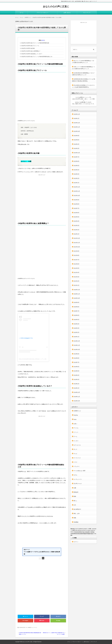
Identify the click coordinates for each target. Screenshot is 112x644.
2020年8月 (76, 307)
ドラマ (75, 462)
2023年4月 (76, 170)
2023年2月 (76, 178)
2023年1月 (76, 183)
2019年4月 (76, 375)
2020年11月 (77, 294)
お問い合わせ (86, 1)
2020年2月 (76, 332)
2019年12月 (77, 341)
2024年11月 (77, 127)
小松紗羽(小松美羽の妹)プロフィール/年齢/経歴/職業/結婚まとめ (36, 57)
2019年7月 (76, 362)
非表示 (43, 40)
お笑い (75, 424)
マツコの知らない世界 (79, 471)
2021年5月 (76, 268)
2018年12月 (77, 392)
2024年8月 (76, 140)
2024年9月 (76, 136)
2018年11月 (77, 397)
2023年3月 (76, 174)
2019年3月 (76, 379)
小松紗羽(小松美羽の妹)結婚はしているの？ (31, 54)
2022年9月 (76, 200)
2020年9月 (76, 302)
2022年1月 (76, 234)
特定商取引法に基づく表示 (68, 1)
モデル (75, 475)
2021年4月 (76, 272)
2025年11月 (77, 114)
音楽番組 (76, 522)
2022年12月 (77, 187)
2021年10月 (77, 247)
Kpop (75, 419)
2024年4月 (76, 144)
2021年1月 (76, 285)
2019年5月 (76, 371)
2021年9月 (76, 251)
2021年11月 (77, 243)
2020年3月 (76, 328)
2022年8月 (76, 204)
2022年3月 (76, 225)
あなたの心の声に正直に (56, 6)
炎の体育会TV (77, 509)
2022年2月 (76, 230)
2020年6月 (76, 315)
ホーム (22, 13)
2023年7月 (76, 157)
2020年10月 (77, 298)
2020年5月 (76, 320)
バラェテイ (77, 466)
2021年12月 (77, 238)
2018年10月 (77, 401)
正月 (75, 505)
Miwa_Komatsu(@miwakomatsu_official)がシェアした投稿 (33, 359)
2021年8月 (76, 255)
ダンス (75, 449)
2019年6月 (76, 367)
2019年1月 (76, 388)
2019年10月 (77, 349)
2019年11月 (77, 345)
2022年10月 (77, 195)
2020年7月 (76, 311)
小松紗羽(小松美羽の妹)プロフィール (30, 46)
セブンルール (77, 445)
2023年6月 (76, 161)
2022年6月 (76, 213)
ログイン (76, 542)
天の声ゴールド (78, 484)
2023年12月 (77, 153)
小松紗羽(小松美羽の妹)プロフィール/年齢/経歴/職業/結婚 (34, 43)
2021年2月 (76, 281)
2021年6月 (76, 264)
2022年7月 (76, 208)
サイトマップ (94, 1)
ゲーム (75, 436)
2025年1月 (76, 118)
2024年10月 (77, 131)
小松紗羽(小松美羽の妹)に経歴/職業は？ (30, 51)
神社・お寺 (77, 513)
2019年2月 (76, 384)
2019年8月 (76, 358)
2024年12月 (77, 123)
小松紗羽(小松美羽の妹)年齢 (27, 48)
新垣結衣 (76, 492)
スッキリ (76, 441)
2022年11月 (77, 191)
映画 (75, 496)
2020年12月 (77, 290)
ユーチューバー (78, 479)
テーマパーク (77, 458)
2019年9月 (76, 354)
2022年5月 (76, 217)
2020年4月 (76, 324)
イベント (76, 432)
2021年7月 (76, 260)
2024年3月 (76, 148)
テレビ (36, 628)
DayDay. (76, 415)
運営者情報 (78, 1)
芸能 (75, 518)
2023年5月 (76, 166)
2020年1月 (76, 337)
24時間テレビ (31, 628)
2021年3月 (76, 277)
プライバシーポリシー (42, 13)
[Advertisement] (42, 187)
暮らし (75, 501)
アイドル (76, 428)
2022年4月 (76, 221)
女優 (75, 488)
